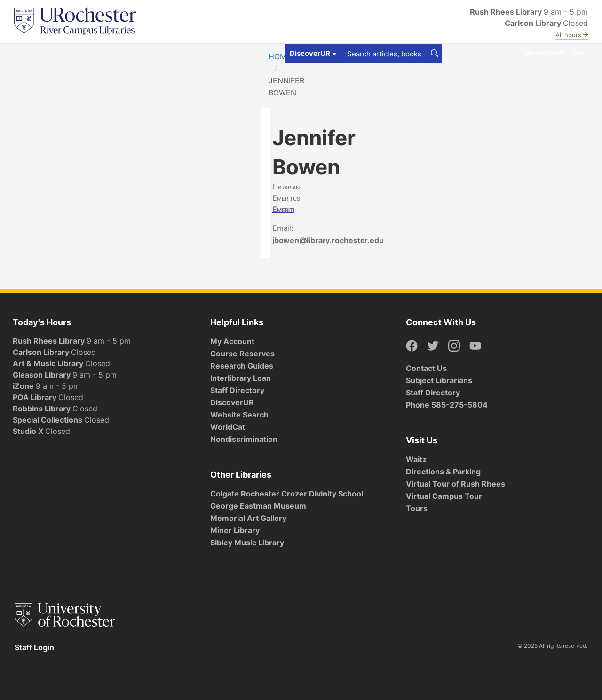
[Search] (435, 54)
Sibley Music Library (247, 543)
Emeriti (283, 209)
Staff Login (34, 647)
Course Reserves (242, 354)
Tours (417, 508)
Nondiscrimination (244, 439)
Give (579, 53)
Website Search (239, 415)
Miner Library (235, 530)
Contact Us (426, 368)
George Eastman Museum (258, 506)
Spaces (97, 53)
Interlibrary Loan (241, 378)
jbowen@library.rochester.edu (328, 240)
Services (136, 53)
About (217, 53)
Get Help (58, 53)
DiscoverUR (232, 402)
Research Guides (242, 366)
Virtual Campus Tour (444, 496)
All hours (572, 35)
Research (179, 53)
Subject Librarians (439, 380)
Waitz (416, 459)
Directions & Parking (443, 472)
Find (25, 53)
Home (280, 56)
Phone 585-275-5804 (447, 405)
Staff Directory (237, 390)
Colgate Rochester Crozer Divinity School (287, 494)
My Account (545, 53)
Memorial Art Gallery (248, 518)
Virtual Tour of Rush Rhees (455, 484)
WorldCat (228, 427)
